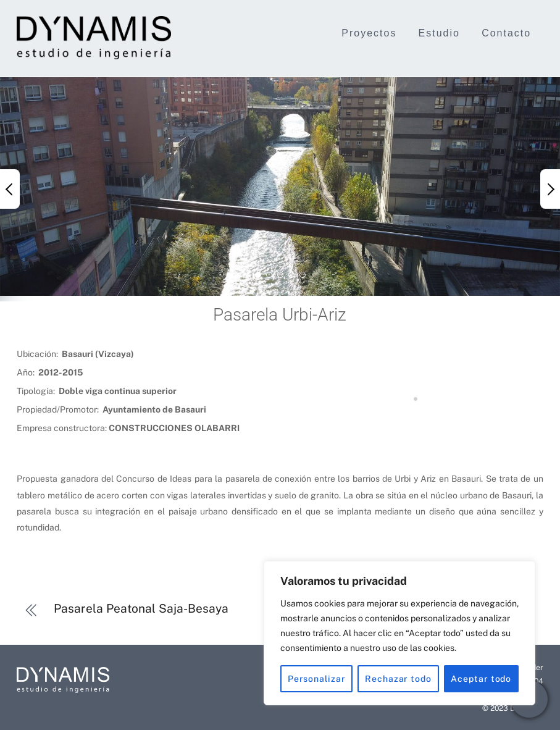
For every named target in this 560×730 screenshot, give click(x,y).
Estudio (439, 33)
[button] (10, 189)
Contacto (506, 33)
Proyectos (369, 33)
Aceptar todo (481, 679)
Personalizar (317, 679)
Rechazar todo (398, 679)
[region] (399, 633)
